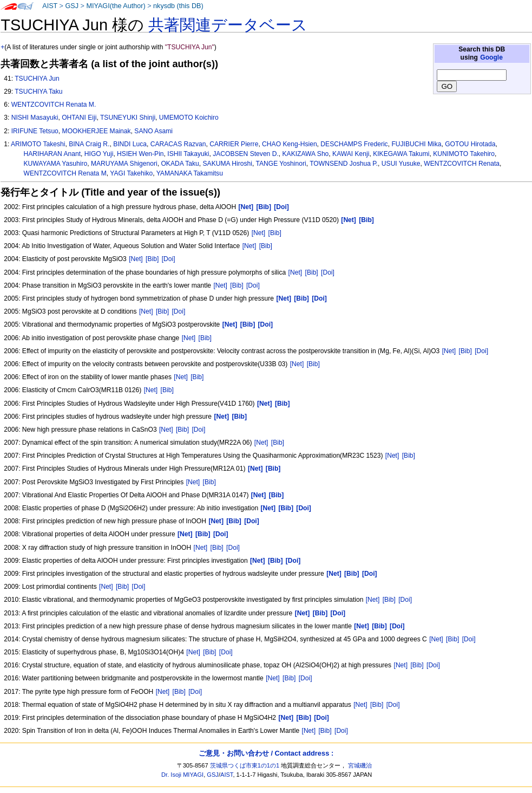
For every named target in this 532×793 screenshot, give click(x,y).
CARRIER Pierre (234, 144)
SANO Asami (153, 131)
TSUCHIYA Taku (38, 92)
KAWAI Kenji (351, 154)
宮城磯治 (360, 765)
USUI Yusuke (401, 164)
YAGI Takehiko (131, 173)
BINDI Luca (130, 144)
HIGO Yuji (99, 154)
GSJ (72, 6)
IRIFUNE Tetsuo (35, 131)
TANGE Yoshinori (281, 164)
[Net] (259, 233)
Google (491, 57)
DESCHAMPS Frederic (354, 144)
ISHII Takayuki (188, 154)
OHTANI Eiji (79, 118)
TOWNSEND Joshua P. (344, 164)
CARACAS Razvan (178, 144)
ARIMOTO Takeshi (38, 144)
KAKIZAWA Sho (306, 154)
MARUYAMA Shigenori (124, 164)
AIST (50, 6)
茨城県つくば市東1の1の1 (245, 765)
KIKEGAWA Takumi (401, 154)
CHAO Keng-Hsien (290, 144)
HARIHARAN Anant (52, 154)
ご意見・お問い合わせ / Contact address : (266, 753)
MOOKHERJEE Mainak (97, 131)
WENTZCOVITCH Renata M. (54, 105)
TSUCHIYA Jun (37, 79)
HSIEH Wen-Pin (140, 154)
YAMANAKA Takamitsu (190, 173)
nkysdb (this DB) (178, 6)
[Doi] (169, 259)
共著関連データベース (228, 25)
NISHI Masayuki (35, 118)
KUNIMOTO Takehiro (464, 154)
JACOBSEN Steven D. (246, 154)
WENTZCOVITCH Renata (462, 164)
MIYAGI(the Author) (116, 6)
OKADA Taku (180, 164)
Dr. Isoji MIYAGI (182, 775)
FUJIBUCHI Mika (416, 144)
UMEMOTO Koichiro (189, 118)
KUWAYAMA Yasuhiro (56, 164)
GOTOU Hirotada (470, 144)
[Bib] (275, 233)
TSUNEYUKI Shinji (128, 118)
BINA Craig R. (89, 144)
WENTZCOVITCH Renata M (65, 173)
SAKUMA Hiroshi (228, 164)
